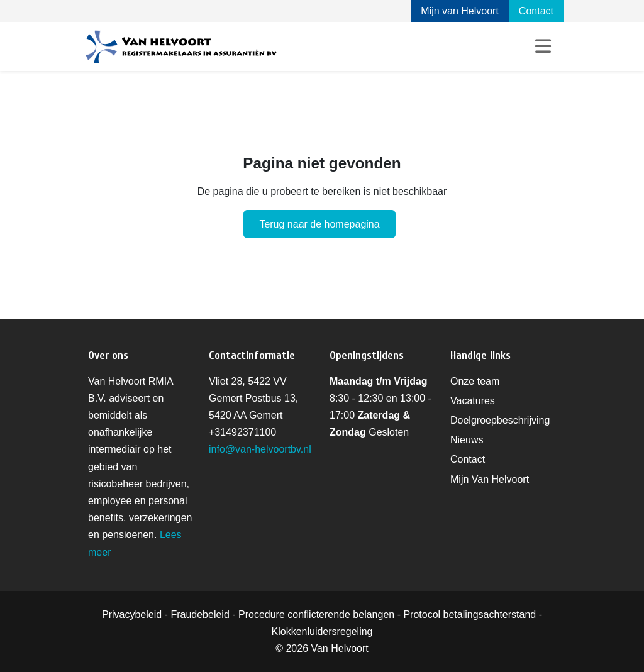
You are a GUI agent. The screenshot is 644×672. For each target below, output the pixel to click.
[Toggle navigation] (543, 47)
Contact (536, 11)
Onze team (475, 381)
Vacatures (473, 401)
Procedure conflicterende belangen (316, 614)
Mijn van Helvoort (460, 11)
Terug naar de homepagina (319, 224)
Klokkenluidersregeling (322, 631)
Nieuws (467, 440)
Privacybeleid (132, 614)
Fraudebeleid (200, 614)
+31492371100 (242, 432)
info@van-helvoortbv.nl (260, 449)
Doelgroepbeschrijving (500, 420)
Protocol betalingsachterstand (469, 614)
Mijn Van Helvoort (490, 479)
